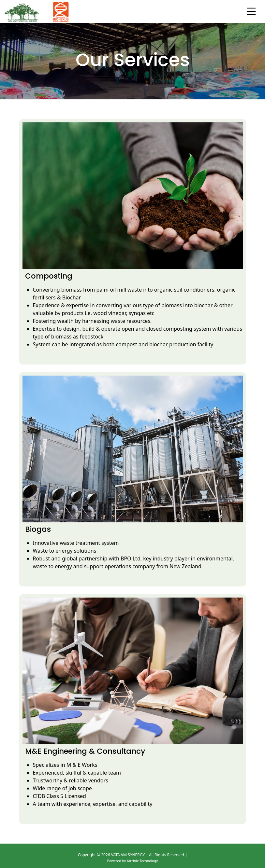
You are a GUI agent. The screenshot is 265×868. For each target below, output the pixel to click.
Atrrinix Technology (142, 861)
